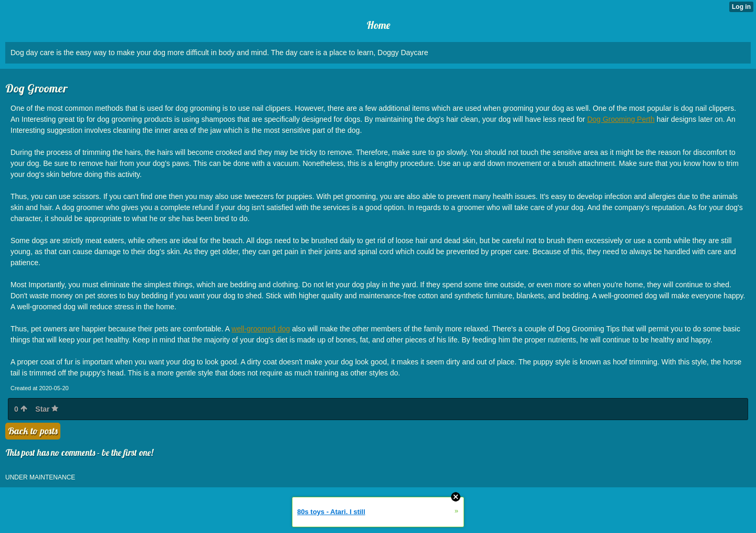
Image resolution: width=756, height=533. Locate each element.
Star (47, 409)
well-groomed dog (261, 329)
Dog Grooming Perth (621, 119)
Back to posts (33, 431)
